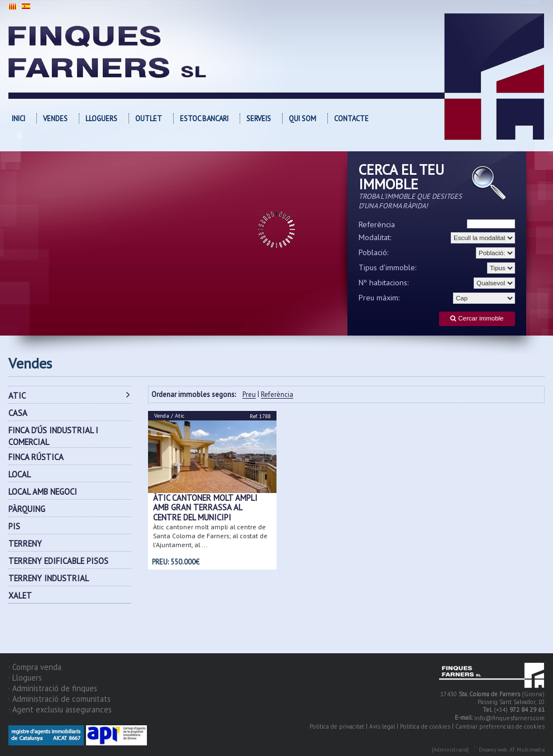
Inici (18, 119)
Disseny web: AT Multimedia (512, 750)
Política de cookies (425, 726)
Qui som (302, 119)
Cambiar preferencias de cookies (500, 726)
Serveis (259, 119)
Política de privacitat (337, 726)
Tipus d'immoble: (388, 267)
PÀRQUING (27, 509)
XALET (20, 595)
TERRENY (25, 544)
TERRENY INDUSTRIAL (49, 578)
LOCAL (20, 474)
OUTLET (149, 119)
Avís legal (382, 726)
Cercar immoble (477, 319)
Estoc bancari (204, 119)
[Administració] (450, 750)
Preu (249, 395)
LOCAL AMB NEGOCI (43, 492)
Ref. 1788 (260, 416)
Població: (374, 252)
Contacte (351, 119)
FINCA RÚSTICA (36, 457)
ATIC (17, 396)
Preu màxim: (379, 298)
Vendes (55, 119)
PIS (14, 526)
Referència (377, 224)
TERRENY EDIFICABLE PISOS (58, 561)
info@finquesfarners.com (509, 718)
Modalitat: (375, 237)
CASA (18, 413)
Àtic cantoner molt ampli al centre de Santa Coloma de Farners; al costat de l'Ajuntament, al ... (210, 536)
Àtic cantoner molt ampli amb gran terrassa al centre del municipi (205, 508)
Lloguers (101, 119)
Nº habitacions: (384, 283)
